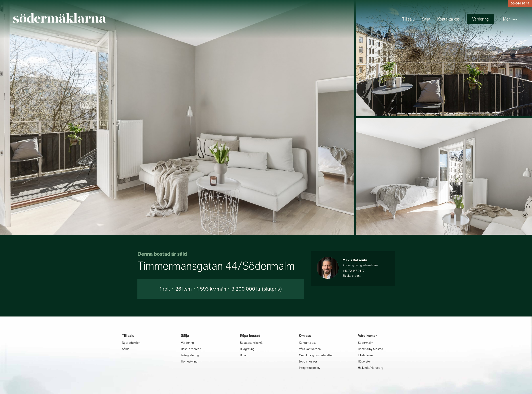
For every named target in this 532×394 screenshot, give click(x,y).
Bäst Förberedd (191, 349)
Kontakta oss (448, 19)
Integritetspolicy (310, 368)
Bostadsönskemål (252, 343)
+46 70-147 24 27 (354, 271)
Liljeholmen (365, 355)
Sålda (126, 349)
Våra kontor (367, 336)
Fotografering (190, 355)
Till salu (408, 19)
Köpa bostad (250, 336)
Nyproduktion (131, 343)
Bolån (244, 355)
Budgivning (247, 349)
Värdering (480, 19)
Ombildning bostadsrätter (316, 355)
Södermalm (366, 343)
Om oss (305, 336)
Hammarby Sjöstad (371, 349)
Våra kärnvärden (310, 349)
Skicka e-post (352, 276)
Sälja (426, 19)
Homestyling (189, 361)
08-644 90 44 (520, 3)
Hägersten (365, 361)
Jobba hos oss (308, 361)
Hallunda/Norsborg (371, 368)
